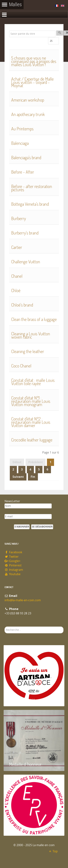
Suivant (18, 477)
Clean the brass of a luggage (34, 319)
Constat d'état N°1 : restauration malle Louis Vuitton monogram (31, 401)
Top (53, 851)
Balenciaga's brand (26, 157)
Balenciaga (20, 143)
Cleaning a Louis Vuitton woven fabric (31, 335)
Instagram (14, 570)
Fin (33, 477)
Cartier (17, 247)
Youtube (13, 574)
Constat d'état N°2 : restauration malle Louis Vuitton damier (31, 422)
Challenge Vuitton (26, 262)
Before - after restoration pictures (32, 188)
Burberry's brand (25, 233)
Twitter (12, 557)
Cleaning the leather (28, 351)
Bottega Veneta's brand (30, 204)
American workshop (28, 100)
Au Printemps (22, 129)
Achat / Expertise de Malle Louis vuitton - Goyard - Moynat (32, 82)
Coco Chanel (21, 366)
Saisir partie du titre (9, 31)
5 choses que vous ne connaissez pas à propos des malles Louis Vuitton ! (34, 61)
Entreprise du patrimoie (29, 829)
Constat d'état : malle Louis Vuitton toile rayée (33, 382)
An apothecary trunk (28, 114)
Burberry (19, 218)
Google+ (13, 561)
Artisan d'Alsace (22, 699)
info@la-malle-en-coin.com (23, 600)
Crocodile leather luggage (32, 440)
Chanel (17, 276)
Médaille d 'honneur (25, 764)
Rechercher (5, 627)
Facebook (13, 552)
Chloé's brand (22, 305)
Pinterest (13, 565)
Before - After (23, 172)
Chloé (16, 290)
